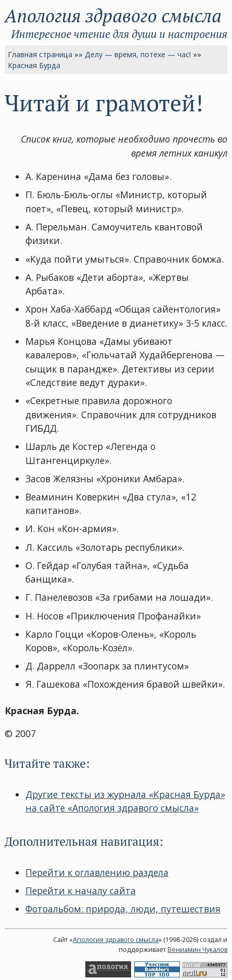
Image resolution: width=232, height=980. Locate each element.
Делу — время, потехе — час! (138, 54)
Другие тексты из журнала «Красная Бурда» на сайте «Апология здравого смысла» (125, 801)
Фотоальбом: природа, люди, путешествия (123, 909)
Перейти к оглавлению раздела (97, 872)
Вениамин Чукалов (197, 950)
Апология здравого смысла (113, 15)
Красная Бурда (34, 65)
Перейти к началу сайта (81, 891)
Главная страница (40, 54)
